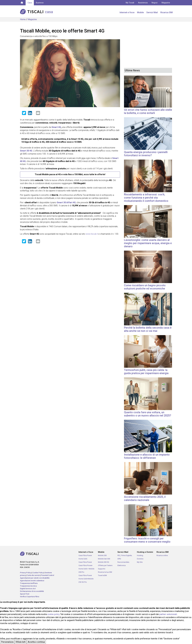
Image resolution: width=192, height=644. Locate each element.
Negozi (155, 3)
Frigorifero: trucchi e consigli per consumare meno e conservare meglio (147, 540)
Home (23, 19)
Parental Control (48, 575)
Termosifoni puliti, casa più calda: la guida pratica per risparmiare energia (146, 372)
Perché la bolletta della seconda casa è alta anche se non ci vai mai (148, 329)
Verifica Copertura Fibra (30, 597)
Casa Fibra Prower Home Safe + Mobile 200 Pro (86, 569)
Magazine (166, 3)
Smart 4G (56, 127)
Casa (30, 3)
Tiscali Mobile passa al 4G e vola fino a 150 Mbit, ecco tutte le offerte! (70, 174)
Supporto (102, 569)
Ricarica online (162, 555)
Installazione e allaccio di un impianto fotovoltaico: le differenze (147, 456)
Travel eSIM (102, 575)
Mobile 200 (102, 555)
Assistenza (143, 3)
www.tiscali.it (92, 234)
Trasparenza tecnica (28, 586)
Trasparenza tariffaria (29, 583)
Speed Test (25, 594)
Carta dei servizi (33, 575)
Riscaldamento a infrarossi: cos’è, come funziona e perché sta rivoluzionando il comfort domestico (146, 198)
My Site (140, 562)
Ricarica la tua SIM (105, 572)
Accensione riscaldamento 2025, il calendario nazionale (145, 498)
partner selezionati (168, 614)
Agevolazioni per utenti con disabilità (35, 578)
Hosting (140, 555)
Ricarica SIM (167, 12)
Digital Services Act (28, 589)
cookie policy (54, 614)
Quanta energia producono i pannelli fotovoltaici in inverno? (146, 154)
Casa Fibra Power (85, 562)
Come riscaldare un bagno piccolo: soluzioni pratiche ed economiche (145, 287)
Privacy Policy (26, 573)
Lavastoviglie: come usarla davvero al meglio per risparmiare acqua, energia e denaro (148, 243)
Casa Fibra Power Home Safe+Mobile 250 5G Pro (86, 579)
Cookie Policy (38, 573)
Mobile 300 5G (104, 562)
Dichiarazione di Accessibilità (32, 591)
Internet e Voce (127, 12)
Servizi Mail (152, 12)
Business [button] (40, 3)
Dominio (140, 559)
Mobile (140, 12)
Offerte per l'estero (105, 565)
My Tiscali (130, 3)
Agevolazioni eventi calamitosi (32, 581)
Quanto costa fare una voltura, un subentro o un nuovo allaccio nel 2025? (148, 414)
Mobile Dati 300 (104, 559)
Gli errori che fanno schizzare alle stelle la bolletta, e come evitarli (148, 111)
